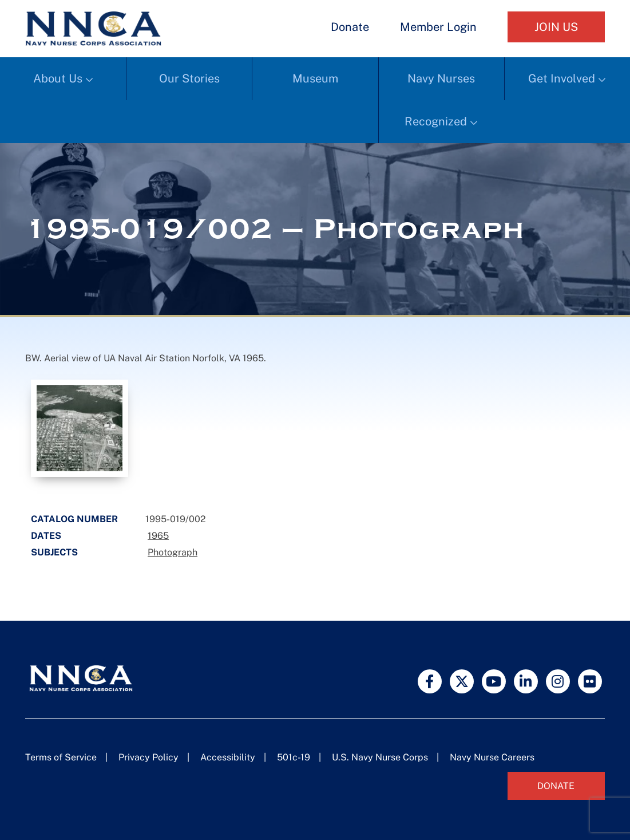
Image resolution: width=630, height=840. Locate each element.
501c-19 (294, 757)
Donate (350, 27)
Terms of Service (61, 757)
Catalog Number (74, 519)
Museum (315, 78)
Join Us (556, 27)
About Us (58, 78)
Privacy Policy (148, 757)
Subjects (54, 552)
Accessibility (228, 757)
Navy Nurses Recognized (440, 100)
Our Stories (189, 78)
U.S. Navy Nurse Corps (380, 757)
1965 (158, 536)
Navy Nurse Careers (492, 757)
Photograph (173, 552)
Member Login (438, 27)
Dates (46, 536)
